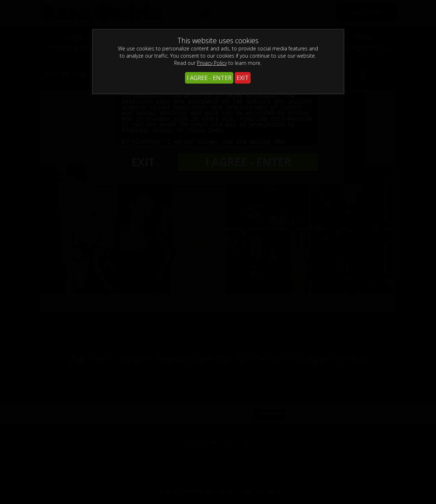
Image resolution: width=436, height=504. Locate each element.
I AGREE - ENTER (209, 78)
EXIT (243, 78)
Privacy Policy (212, 63)
